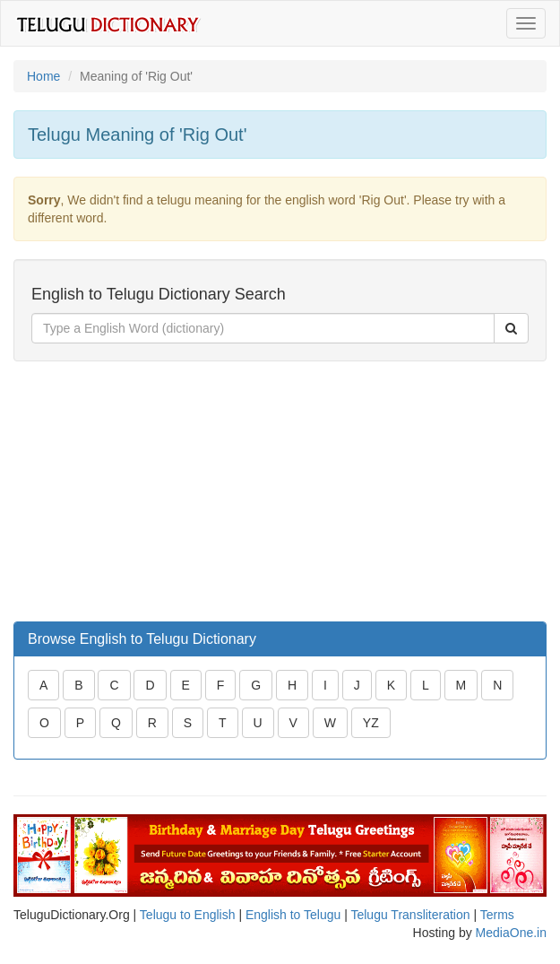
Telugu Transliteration (410, 915)
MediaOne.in (511, 933)
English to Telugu (293, 915)
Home (43, 76)
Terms (497, 915)
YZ (371, 723)
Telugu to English (188, 915)
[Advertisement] (148, 491)
